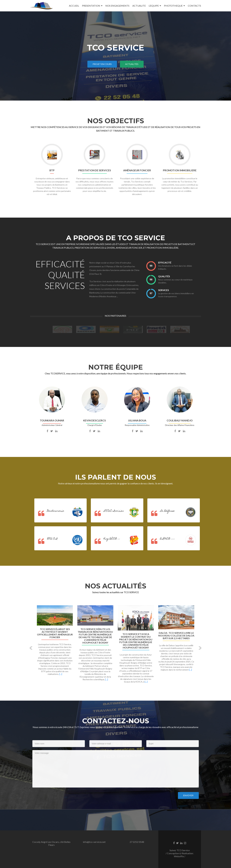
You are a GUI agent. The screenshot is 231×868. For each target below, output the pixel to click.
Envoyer (188, 795)
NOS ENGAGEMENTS (117, 6)
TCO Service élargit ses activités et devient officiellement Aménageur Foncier (55, 633)
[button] (31, 648)
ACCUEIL (74, 6)
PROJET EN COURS (102, 64)
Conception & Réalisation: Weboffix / (180, 855)
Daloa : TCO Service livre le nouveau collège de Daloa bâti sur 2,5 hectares (176, 636)
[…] (61, 674)
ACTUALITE (139, 6)
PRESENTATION (91, 6)
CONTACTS (194, 6)
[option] (116, 646)
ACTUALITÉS (132, 64)
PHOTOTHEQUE (173, 6)
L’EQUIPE (154, 6)
